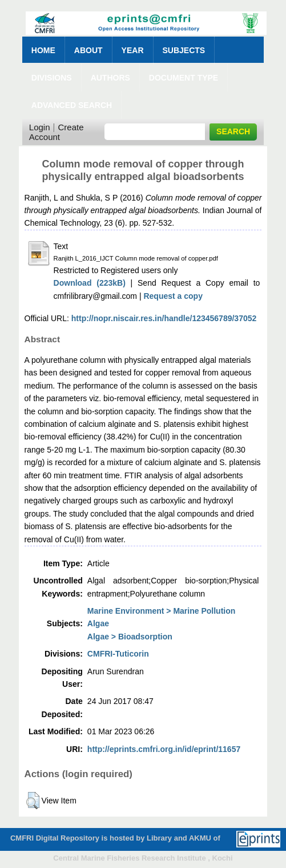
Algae (98, 623)
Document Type (184, 78)
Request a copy (173, 296)
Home (43, 50)
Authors (110, 78)
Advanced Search (72, 105)
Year (133, 50)
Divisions (52, 78)
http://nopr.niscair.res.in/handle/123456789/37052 (164, 318)
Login (40, 127)
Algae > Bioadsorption (130, 637)
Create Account (57, 132)
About (88, 50)
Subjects (184, 50)
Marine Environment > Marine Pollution (161, 611)
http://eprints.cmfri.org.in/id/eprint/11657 (164, 749)
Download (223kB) (90, 283)
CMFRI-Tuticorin (118, 654)
